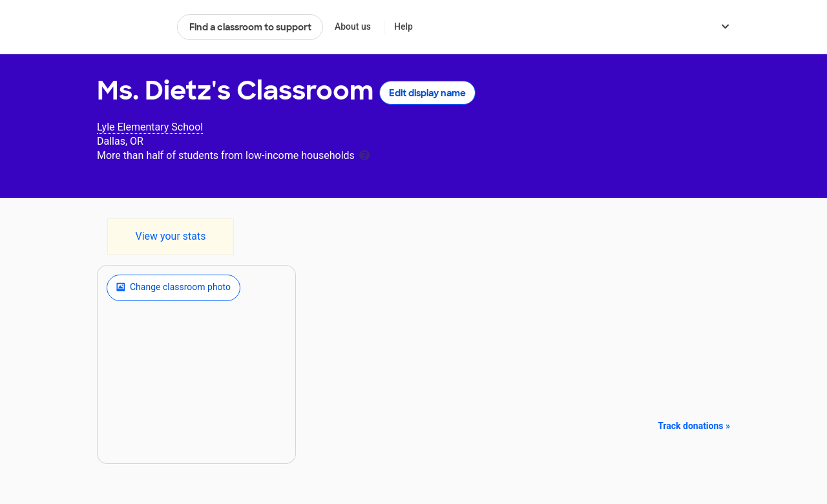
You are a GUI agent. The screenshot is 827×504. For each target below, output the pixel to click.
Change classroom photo (173, 288)
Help (403, 26)
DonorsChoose (131, 27)
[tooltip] (364, 154)
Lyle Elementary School (150, 127)
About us (353, 26)
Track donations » (694, 426)
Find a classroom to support (250, 27)
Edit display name (427, 93)
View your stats (170, 236)
